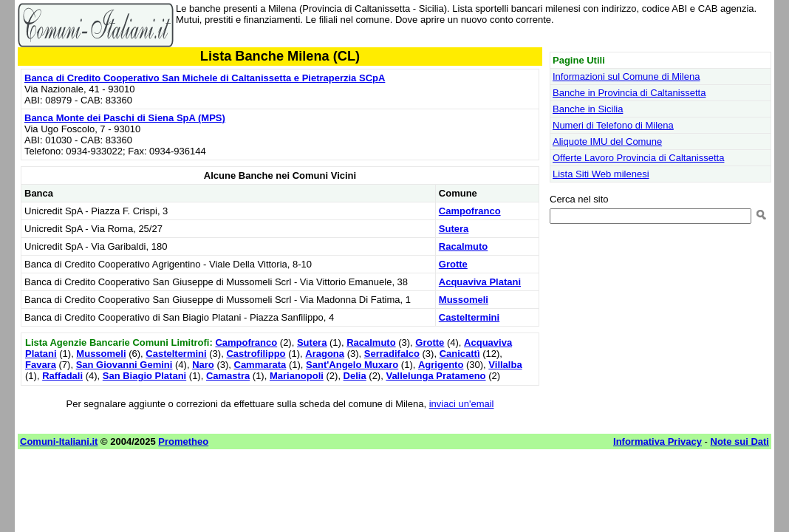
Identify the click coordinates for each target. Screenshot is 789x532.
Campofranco (470, 211)
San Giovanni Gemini (124, 365)
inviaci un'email (462, 404)
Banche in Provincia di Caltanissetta (629, 93)
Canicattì (460, 354)
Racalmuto (463, 246)
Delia (355, 376)
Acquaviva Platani (480, 282)
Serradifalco (392, 354)
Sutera (454, 229)
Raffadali (62, 376)
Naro (203, 365)
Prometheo (183, 441)
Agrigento (441, 365)
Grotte (453, 264)
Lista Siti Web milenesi (601, 174)
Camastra (228, 376)
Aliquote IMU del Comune (607, 141)
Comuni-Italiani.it (59, 441)
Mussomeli (464, 300)
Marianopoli (297, 376)
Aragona (325, 354)
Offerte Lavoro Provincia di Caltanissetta (638, 158)
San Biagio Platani (144, 376)
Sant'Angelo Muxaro (352, 365)
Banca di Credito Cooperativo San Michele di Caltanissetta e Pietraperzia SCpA (205, 78)
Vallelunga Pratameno (436, 376)
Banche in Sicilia (588, 109)
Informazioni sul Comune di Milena (626, 76)
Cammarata (260, 365)
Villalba (505, 365)
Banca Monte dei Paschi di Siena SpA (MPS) (125, 118)
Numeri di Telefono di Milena (613, 125)
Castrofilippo (256, 354)
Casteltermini (469, 317)
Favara (41, 365)
